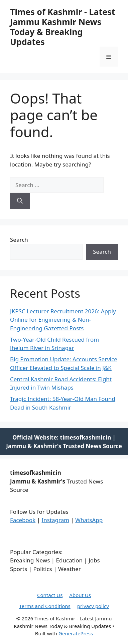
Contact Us (50, 595)
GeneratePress (76, 633)
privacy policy (93, 606)
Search (19, 240)
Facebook (23, 520)
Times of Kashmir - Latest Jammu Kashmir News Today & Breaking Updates (63, 27)
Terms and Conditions (45, 606)
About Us (80, 595)
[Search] (20, 201)
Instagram (55, 520)
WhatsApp (89, 520)
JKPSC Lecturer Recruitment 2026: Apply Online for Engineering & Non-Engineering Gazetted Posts (63, 320)
